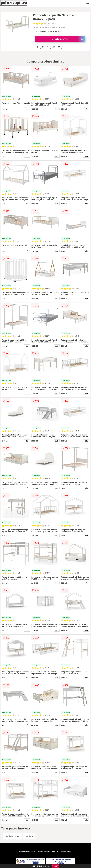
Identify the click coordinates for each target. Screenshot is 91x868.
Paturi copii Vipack (13, 836)
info (27, 109)
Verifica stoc (68, 39)
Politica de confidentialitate (46, 852)
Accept (55, 866)
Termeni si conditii (25, 852)
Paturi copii (29, 836)
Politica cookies (67, 852)
